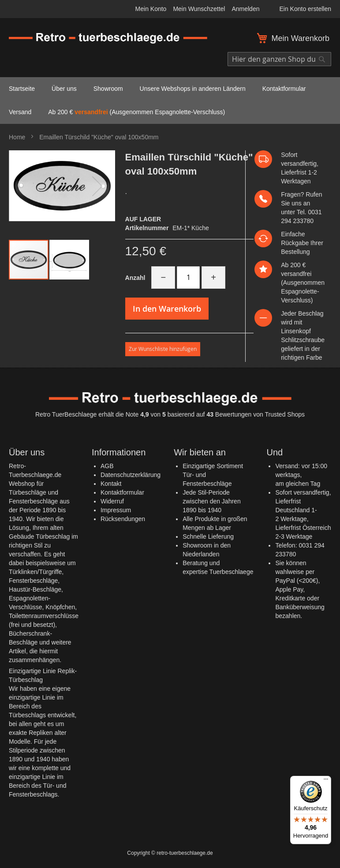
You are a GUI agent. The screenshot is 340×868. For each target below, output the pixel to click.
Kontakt (111, 484)
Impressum (116, 510)
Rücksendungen (123, 519)
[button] (97, 186)
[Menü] (326, 781)
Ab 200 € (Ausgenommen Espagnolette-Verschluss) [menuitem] (136, 112)
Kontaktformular (122, 492)
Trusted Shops (285, 414)
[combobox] (279, 59)
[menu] (170, 101)
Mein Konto (151, 9)
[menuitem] (22, 89)
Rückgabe (295, 243)
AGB (107, 466)
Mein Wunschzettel (199, 9)
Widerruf (112, 501)
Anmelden (245, 9)
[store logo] (108, 39)
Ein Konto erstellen (305, 9)
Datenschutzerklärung (131, 475)
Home (17, 137)
